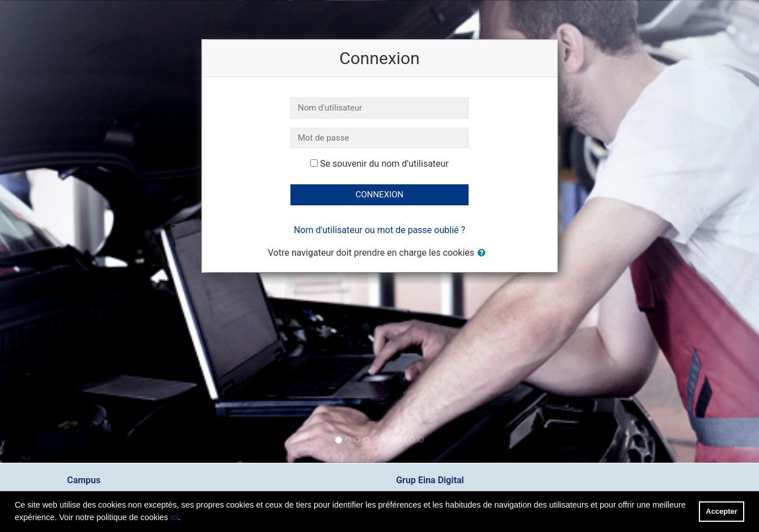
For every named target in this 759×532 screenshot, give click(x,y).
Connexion (380, 195)
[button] (484, 253)
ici (174, 517)
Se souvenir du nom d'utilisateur (384, 164)
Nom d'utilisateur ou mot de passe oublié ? (379, 230)
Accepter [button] (721, 511)
